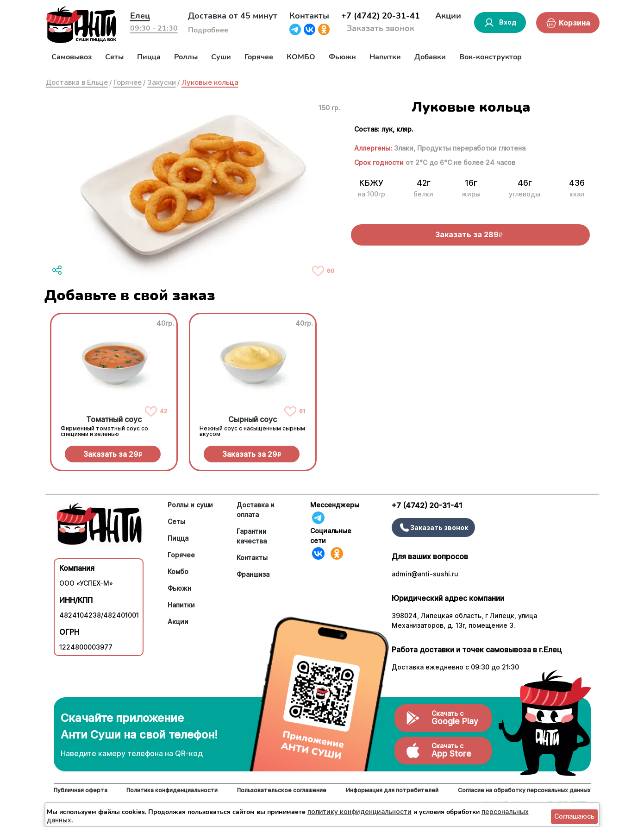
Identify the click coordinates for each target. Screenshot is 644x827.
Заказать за (113, 454)
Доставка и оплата (256, 510)
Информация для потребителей (392, 790)
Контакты (309, 16)
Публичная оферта (81, 790)
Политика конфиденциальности (172, 790)
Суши (221, 57)
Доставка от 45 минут (233, 16)
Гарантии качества (252, 536)
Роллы (186, 57)
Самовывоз (72, 57)
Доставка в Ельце (77, 82)
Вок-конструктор (491, 57)
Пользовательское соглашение (282, 790)
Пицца (149, 57)
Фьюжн (342, 57)
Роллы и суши (190, 505)
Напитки (385, 57)
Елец (140, 16)
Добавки (430, 57)
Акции (448, 16)
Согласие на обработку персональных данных (524, 790)
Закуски (162, 82)
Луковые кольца (210, 82)
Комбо (178, 571)
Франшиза (253, 574)
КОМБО (301, 57)
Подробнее (208, 30)
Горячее (259, 57)
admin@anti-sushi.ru (425, 574)
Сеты (114, 57)
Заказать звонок (381, 28)
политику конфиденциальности (360, 811)
